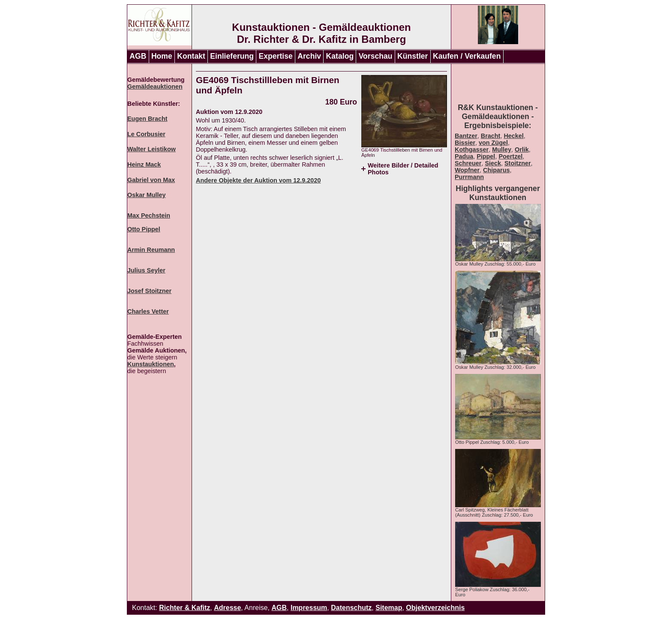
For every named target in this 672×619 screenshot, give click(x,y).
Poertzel (510, 156)
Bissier (465, 143)
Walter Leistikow (151, 149)
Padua (464, 156)
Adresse (227, 608)
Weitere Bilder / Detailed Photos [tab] (403, 169)
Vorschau (376, 56)
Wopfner (467, 170)
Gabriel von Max (151, 180)
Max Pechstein (149, 215)
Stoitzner (518, 163)
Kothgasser (472, 150)
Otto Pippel (144, 229)
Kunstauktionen (151, 364)
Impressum (309, 608)
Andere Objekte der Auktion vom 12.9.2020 (258, 180)
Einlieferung (232, 56)
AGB (138, 56)
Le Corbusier (146, 134)
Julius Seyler (146, 270)
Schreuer (468, 163)
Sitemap (389, 608)
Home (162, 56)
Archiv (309, 56)
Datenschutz (351, 608)
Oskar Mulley (147, 195)
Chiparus (496, 170)
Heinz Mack (144, 164)
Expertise (276, 56)
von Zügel (493, 143)
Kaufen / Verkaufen (467, 56)
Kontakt (191, 56)
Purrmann (469, 177)
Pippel (486, 156)
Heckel (513, 136)
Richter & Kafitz (184, 608)
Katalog (340, 56)
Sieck (493, 163)
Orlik (522, 150)
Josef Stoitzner (149, 291)
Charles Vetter (148, 311)
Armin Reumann (151, 250)
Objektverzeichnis (435, 608)
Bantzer (466, 136)
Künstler (412, 56)
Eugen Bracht (147, 119)
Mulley (502, 150)
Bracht (491, 136)
